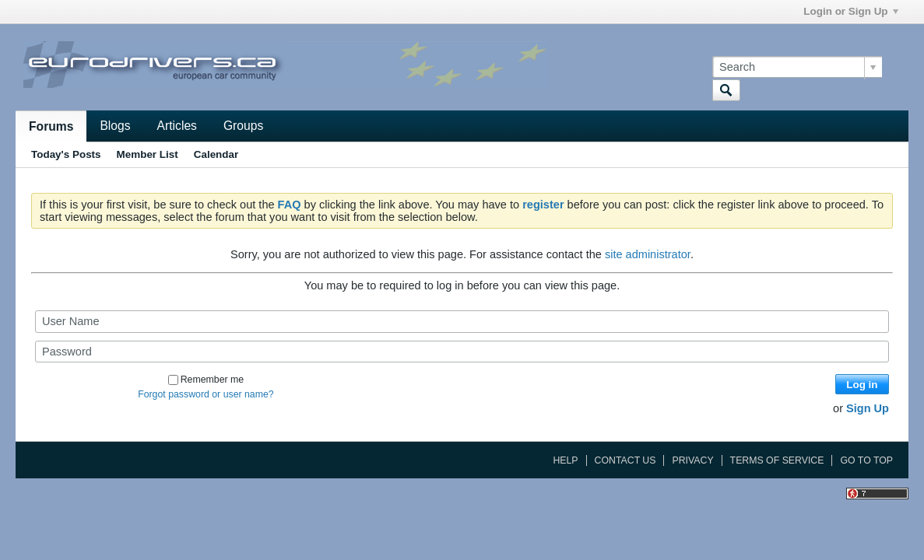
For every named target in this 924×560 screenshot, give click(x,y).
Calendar (216, 154)
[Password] (462, 352)
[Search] (797, 67)
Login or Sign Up (850, 11)
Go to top (866, 460)
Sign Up (868, 408)
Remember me (206, 380)
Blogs (115, 126)
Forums (51, 126)
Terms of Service (777, 460)
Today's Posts (66, 154)
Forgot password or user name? (206, 394)
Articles (177, 126)
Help (565, 460)
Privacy (692, 460)
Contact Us (625, 460)
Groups (243, 126)
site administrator (648, 254)
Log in (862, 385)
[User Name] (462, 321)
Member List (148, 154)
